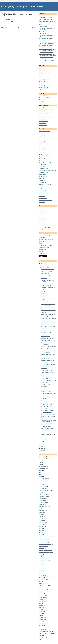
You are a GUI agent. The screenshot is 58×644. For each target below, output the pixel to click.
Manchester (42, 564)
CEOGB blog (42, 141)
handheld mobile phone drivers (46, 536)
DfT (40, 508)
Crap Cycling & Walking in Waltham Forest (22, 6)
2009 (42, 446)
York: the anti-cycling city (47, 391)
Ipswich (41, 554)
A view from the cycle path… (45, 96)
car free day (42, 481)
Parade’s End (44, 368)
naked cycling (42, 570)
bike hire (41, 463)
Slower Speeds (42, 249)
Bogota (41, 471)
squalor (41, 622)
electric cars (42, 514)
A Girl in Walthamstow (44, 80)
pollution (41, 594)
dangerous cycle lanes (44, 506)
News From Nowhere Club (45, 86)
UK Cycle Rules (42, 237)
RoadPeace (42, 241)
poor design (42, 596)
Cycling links (42, 243)
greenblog (41, 251)
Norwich (41, 574)
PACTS (41, 584)
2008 (42, 448)
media (40, 566)
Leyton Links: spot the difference (49, 347)
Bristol (40, 473)
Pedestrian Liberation (44, 121)
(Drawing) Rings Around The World (47, 239)
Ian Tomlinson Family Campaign (46, 245)
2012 (42, 263)
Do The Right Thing (43, 176)
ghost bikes (41, 526)
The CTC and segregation (47, 324)
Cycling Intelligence (43, 174)
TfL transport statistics (44, 222)
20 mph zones (42, 457)
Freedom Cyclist (43, 182)
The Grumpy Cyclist (43, 168)
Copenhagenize (42, 100)
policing (41, 592)
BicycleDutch (42, 143)
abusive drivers (42, 459)
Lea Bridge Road (43, 558)
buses (40, 477)
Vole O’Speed (42, 133)
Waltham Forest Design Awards (46, 633)
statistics (41, 623)
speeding (41, 620)
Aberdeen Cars (42, 123)
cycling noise (42, 504)
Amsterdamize (42, 102)
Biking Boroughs (43, 467)
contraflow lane (42, 486)
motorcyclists (42, 568)
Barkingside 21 (42, 212)
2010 (42, 444)
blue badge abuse (43, 469)
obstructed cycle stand (44, 576)
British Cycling (42, 475)
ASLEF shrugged (43, 218)
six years (8, 19)
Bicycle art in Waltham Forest (48, 338)
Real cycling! (42, 180)
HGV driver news (45, 389)
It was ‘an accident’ (46, 336)
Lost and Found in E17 (44, 76)
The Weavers (44, 278)
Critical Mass (42, 488)
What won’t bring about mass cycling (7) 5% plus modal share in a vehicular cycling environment (47, 51)
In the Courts (44, 432)
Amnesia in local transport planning (47, 19)
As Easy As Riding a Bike (45, 131)
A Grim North (42, 84)
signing (41, 614)
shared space (42, 612)
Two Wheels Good (43, 149)
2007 (42, 451)
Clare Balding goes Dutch (47, 271)
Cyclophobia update (46, 276)
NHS (40, 572)
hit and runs (42, 548)
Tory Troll (41, 216)
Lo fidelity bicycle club (44, 172)
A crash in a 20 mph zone (47, 375)
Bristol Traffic (42, 119)
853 (40, 214)
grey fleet (41, 534)
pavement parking (43, 590)
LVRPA (41, 562)
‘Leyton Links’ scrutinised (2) (48, 322)
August (43, 439)
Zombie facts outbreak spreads (48, 373)
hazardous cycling (43, 538)
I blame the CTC (45, 294)
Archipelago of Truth (43, 74)
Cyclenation (42, 500)
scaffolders (41, 610)
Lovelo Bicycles (42, 166)
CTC (40, 492)
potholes (41, 600)
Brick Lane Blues (45, 274)
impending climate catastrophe (46, 550)
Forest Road (42, 524)
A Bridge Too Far (45, 358)
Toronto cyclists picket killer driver (49, 370)
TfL (5, 23)
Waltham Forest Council (44, 72)
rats (40, 604)
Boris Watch (42, 210)
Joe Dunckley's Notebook (45, 115)
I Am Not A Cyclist (43, 198)
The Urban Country (43, 125)
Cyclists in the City (43, 135)
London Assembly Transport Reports (47, 226)
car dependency (43, 479)
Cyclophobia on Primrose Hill (48, 424)
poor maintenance (43, 598)
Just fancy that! (45, 291)
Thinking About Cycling (44, 155)
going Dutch (42, 528)
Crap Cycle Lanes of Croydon (45, 200)
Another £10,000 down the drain (48, 310)
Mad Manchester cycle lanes (45, 192)
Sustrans (41, 625)
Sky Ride (41, 616)
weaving (41, 635)
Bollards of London (43, 220)
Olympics (41, 578)
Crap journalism (45, 387)
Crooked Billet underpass (44, 490)
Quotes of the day (45, 302)
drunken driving (42, 512)
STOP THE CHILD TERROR (48, 414)
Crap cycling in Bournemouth (45, 184)
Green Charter (42, 530)
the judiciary (42, 629)
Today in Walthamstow (46, 426)
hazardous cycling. (43, 542)
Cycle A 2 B (41, 178)
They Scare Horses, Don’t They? (49, 341)
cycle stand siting (43, 498)
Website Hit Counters (44, 258)
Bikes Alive (41, 157)
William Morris (42, 637)
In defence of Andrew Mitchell (48, 308)
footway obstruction (43, 522)
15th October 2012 (46, 384)
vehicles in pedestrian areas (45, 631)
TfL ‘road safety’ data (44, 224)
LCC (40, 556)
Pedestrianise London (44, 113)
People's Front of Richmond (45, 153)
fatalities (41, 516)
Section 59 (44, 296)
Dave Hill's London (43, 208)
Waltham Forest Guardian (45, 68)
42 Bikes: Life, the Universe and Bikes (47, 170)
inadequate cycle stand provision (46, 552)
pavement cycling (43, 588)
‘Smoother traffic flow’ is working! (49, 349)
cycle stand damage (43, 496)
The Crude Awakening (44, 247)
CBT (40, 483)
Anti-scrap (41, 90)
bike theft (41, 465)
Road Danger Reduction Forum (46, 117)
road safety (41, 608)
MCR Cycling (42, 186)
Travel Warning (45, 312)
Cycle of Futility (42, 190)
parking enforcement (43, 586)
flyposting (41, 520)
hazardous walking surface (45, 544)
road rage (41, 606)
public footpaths (42, 602)
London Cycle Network (44, 560)
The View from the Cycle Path (48, 330)
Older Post (34, 28)
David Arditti (42, 194)
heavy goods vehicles (44, 546)
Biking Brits (41, 188)
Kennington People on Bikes (45, 159)
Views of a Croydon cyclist (45, 147)
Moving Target (42, 196)
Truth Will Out (42, 78)
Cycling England (43, 502)
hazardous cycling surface (45, 540)
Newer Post (4, 28)
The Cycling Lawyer (43, 145)
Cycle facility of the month (45, 235)
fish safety (41, 518)
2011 (42, 442)
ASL (40, 461)
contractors (41, 485)
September (44, 267)
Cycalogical (41, 137)
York (40, 639)
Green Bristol (42, 202)
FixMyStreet (42, 70)
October (44, 265)
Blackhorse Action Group (44, 88)
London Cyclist (42, 151)
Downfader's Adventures (44, 161)
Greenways (41, 532)
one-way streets (42, 580)
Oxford (40, 582)
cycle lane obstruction (44, 494)
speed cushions (42, 618)
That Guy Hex (42, 253)
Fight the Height (42, 82)
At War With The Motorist (44, 108)
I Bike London (42, 139)
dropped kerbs (42, 510)
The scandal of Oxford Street (48, 269)
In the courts (44, 401)
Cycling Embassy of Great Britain (46, 98)
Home (19, 28)
